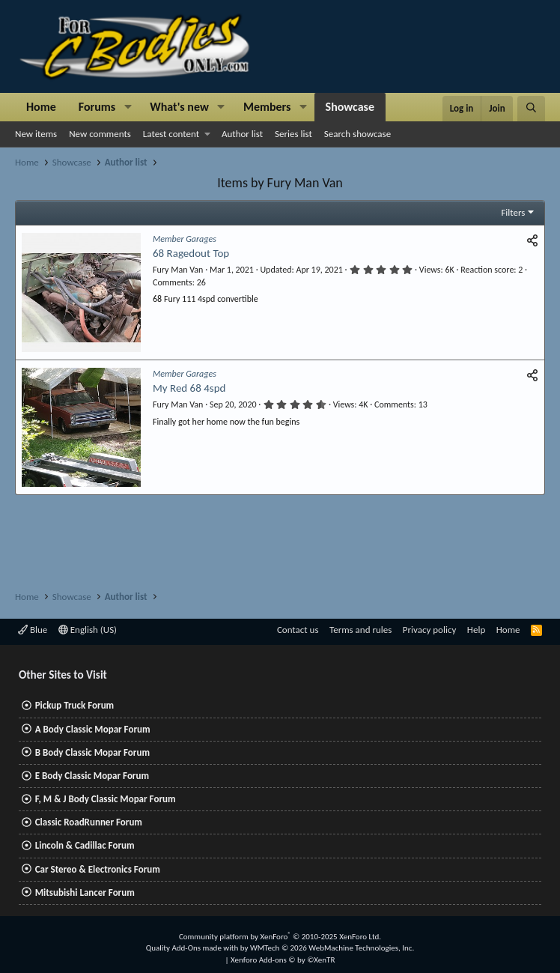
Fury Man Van (178, 270)
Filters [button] (513, 212)
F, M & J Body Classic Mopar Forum (106, 799)
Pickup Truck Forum (74, 705)
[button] (128, 107)
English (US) (88, 630)
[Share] (532, 241)
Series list (293, 134)
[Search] (531, 109)
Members (267, 107)
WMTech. (332, 948)
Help (476, 630)
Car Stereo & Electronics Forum (98, 869)
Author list (242, 134)
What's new (179, 107)
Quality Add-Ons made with (193, 948)
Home (41, 107)
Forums (97, 107)
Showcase (350, 107)
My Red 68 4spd (189, 388)
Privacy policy (430, 630)
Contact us (298, 630)
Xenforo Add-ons (283, 960)
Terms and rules (360, 630)
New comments (100, 134)
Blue (33, 630)
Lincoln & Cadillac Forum (85, 845)
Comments (173, 282)
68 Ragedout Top (191, 253)
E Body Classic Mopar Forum (92, 776)
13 (423, 404)
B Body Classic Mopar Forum (92, 752)
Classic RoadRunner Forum (89, 822)
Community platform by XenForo (280, 937)
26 (201, 282)
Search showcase (357, 134)
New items (36, 134)
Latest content (171, 134)
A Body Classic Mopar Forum (93, 729)
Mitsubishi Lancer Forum (85, 892)
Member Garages (185, 239)
